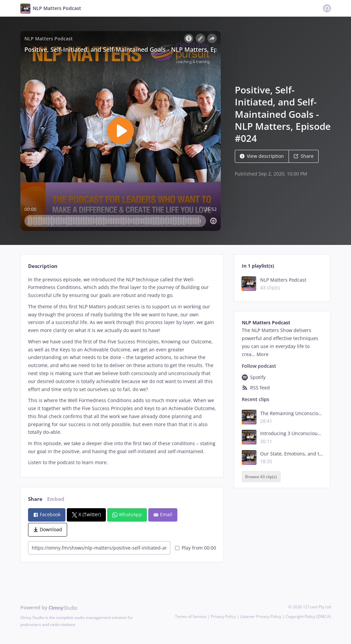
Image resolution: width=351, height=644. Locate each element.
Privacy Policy (223, 616)
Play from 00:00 (196, 548)
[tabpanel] (122, 371)
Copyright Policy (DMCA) (308, 616)
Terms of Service (191, 616)
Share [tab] (35, 499)
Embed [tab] (56, 499)
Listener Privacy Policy (261, 616)
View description (262, 156)
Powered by (49, 607)
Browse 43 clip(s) (261, 477)
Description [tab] (43, 266)
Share (304, 156)
